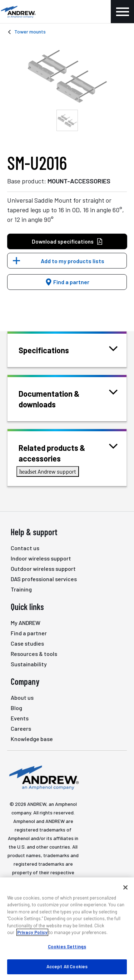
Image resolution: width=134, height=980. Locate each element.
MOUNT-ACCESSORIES (79, 181)
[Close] (125, 887)
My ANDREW (26, 623)
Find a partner (67, 282)
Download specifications (67, 242)
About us (22, 697)
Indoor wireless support (41, 558)
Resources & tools (34, 654)
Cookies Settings (67, 947)
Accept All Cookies (67, 966)
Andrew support (48, 471)
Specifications (53, 350)
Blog (16, 708)
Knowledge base (32, 739)
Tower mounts (30, 32)
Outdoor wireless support (43, 569)
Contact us (25, 548)
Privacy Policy (32, 932)
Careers (21, 728)
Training (21, 589)
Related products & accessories (68, 452)
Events (20, 718)
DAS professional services (44, 579)
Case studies (27, 643)
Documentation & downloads (68, 398)
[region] (67, 929)
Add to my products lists (73, 261)
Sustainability (29, 664)
